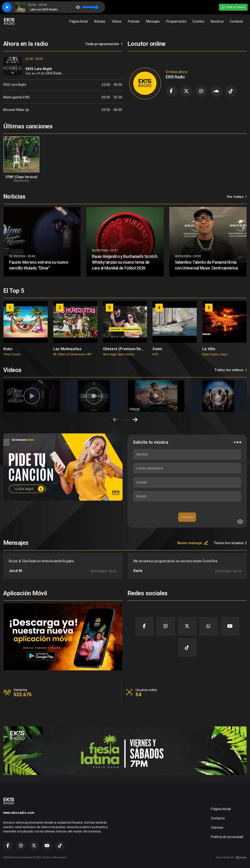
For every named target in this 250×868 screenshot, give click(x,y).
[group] (26, 328)
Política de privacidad (227, 837)
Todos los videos (231, 370)
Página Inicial (79, 21)
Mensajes (153, 21)
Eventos (198, 21)
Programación (176, 21)
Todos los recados (230, 543)
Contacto (237, 21)
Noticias (100, 21)
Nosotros (217, 21)
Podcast (134, 21)
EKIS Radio (54, 73)
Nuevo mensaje (193, 543)
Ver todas (237, 197)
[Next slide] (135, 420)
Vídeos (117, 21)
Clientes (217, 828)
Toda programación (104, 44)
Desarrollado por (231, 858)
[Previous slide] (115, 420)
